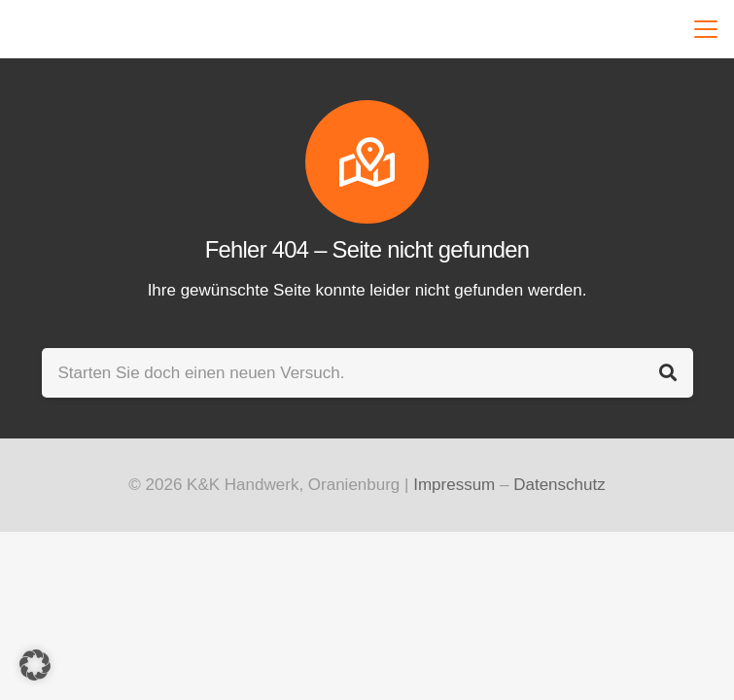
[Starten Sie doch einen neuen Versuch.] (367, 373)
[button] (702, 29)
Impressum (454, 485)
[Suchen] (668, 373)
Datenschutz (559, 485)
